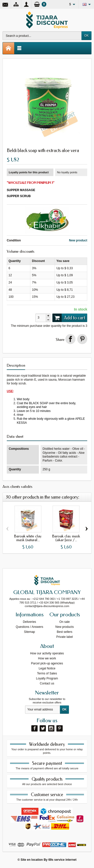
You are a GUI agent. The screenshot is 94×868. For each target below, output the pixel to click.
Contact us (47, 683)
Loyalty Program (47, 678)
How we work (47, 658)
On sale (65, 622)
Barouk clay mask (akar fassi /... (66, 538)
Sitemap (29, 632)
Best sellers (64, 632)
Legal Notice (47, 668)
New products (65, 627)
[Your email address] (43, 710)
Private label (64, 637)
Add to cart (69, 318)
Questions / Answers (29, 627)
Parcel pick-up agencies (47, 663)
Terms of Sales (47, 673)
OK (86, 36)
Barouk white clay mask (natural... (28, 538)
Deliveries (29, 622)
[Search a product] (42, 36)
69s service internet (62, 860)
